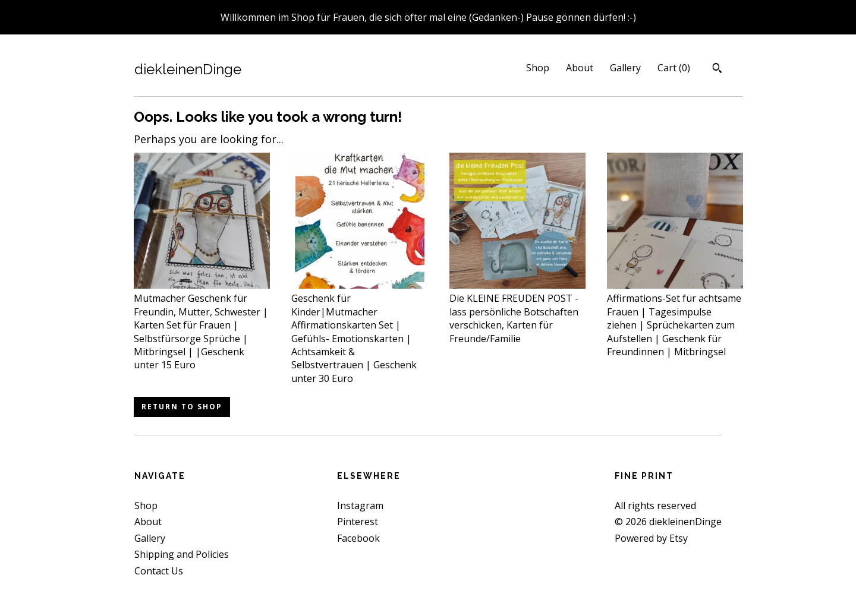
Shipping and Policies (182, 554)
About (580, 68)
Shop (538, 68)
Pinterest (358, 522)
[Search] (717, 70)
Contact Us (159, 571)
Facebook (358, 538)
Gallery (625, 68)
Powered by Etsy (651, 538)
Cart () (674, 68)
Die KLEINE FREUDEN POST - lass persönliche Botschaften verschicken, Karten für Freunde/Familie (517, 312)
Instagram (360, 506)
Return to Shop (182, 407)
